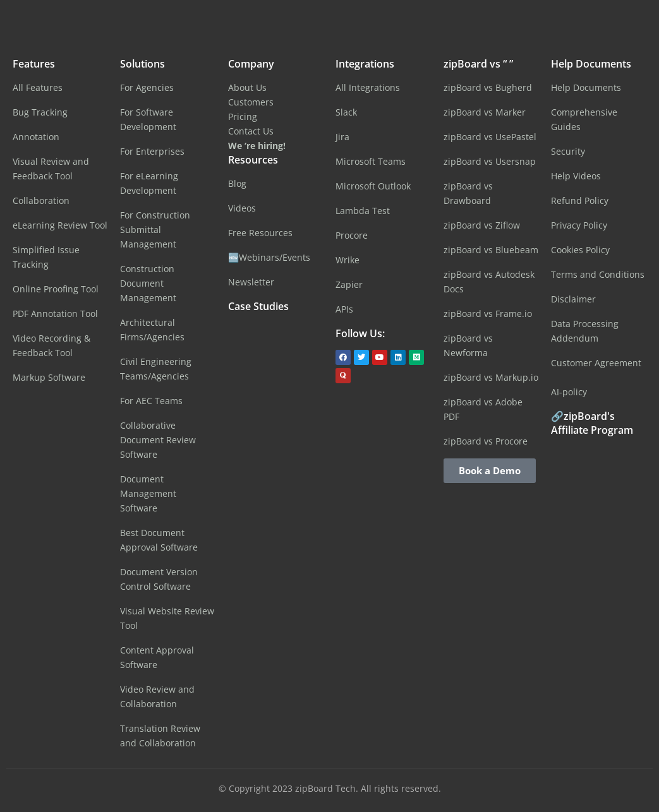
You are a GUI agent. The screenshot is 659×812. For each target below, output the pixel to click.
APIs (344, 309)
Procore (352, 235)
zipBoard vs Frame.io (488, 313)
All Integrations (368, 87)
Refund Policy (580, 200)
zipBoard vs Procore (486, 441)
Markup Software (49, 377)
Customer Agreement (596, 363)
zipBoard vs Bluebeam (491, 250)
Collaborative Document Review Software (158, 440)
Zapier (349, 284)
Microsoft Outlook (373, 186)
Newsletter (251, 282)
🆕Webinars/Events (269, 257)
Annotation (36, 137)
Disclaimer (573, 299)
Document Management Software (148, 493)
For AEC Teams (151, 401)
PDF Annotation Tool (55, 313)
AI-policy (569, 392)
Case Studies (258, 306)
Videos (242, 208)
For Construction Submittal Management (155, 230)
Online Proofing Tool (56, 289)
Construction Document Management (148, 283)
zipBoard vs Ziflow (482, 225)
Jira (342, 137)
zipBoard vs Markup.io (491, 377)
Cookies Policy (580, 250)
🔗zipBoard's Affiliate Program (592, 423)
